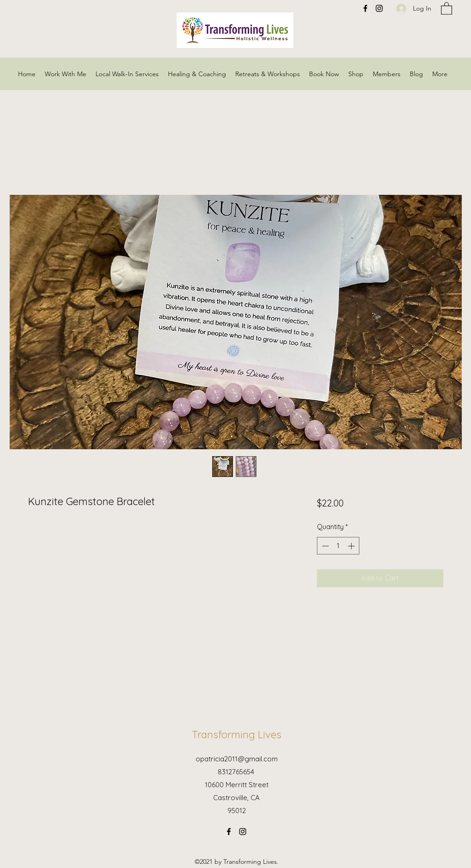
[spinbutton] (338, 546)
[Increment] (352, 546)
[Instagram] (243, 832)
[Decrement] (325, 546)
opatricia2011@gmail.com (237, 759)
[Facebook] (229, 832)
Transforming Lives (237, 735)
